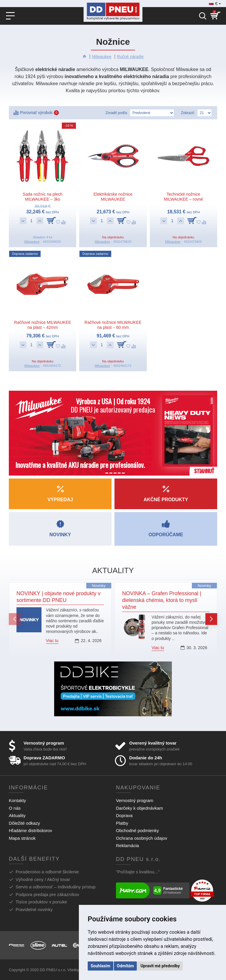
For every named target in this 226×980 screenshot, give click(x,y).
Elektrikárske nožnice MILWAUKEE (113, 197)
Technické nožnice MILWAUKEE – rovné (183, 197)
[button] (15, 619)
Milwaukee (102, 57)
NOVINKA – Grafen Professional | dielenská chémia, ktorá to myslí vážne (162, 600)
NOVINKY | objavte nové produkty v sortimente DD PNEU (59, 597)
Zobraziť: (188, 113)
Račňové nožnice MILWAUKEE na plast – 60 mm (113, 325)
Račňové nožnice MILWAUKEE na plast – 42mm (43, 325)
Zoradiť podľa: (117, 113)
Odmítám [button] (125, 966)
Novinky (99, 586)
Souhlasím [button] (100, 966)
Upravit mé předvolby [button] (160, 966)
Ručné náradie (130, 57)
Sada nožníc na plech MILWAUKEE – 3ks (43, 197)
